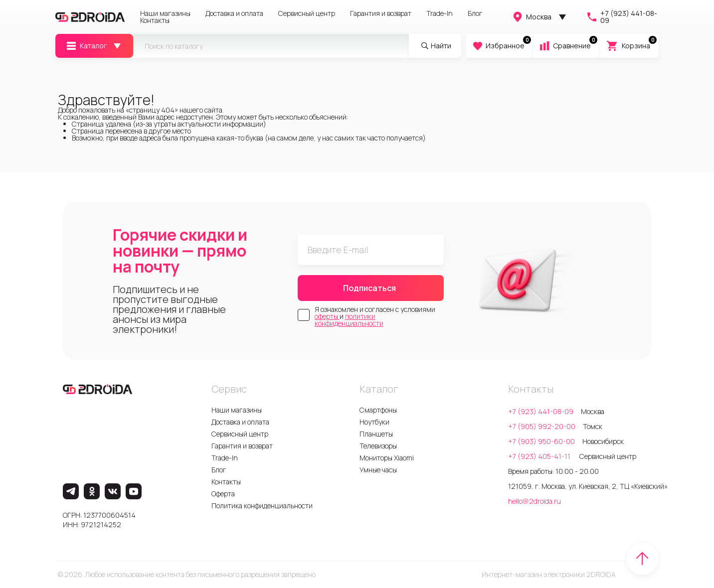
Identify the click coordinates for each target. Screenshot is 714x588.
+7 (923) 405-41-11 (540, 456)
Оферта (223, 494)
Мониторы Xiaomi (387, 458)
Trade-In (440, 13)
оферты (327, 316)
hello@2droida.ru (535, 501)
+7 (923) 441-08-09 (622, 17)
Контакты (155, 20)
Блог (475, 13)
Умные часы (378, 470)
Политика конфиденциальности (262, 506)
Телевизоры (378, 446)
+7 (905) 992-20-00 (542, 426)
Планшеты (376, 434)
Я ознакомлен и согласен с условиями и (375, 316)
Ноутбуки (374, 422)
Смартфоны (378, 410)
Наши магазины (165, 13)
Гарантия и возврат (381, 13)
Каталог (86, 46)
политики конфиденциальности (349, 320)
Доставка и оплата (234, 13)
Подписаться (369, 288)
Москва (532, 17)
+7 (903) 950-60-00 (541, 441)
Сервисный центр (307, 13)
